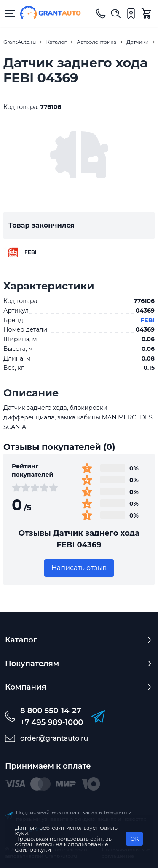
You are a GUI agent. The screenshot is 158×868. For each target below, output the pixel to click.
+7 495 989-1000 (52, 722)
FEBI (147, 320)
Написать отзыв (79, 568)
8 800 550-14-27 (51, 711)
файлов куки (33, 849)
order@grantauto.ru (54, 738)
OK (134, 839)
